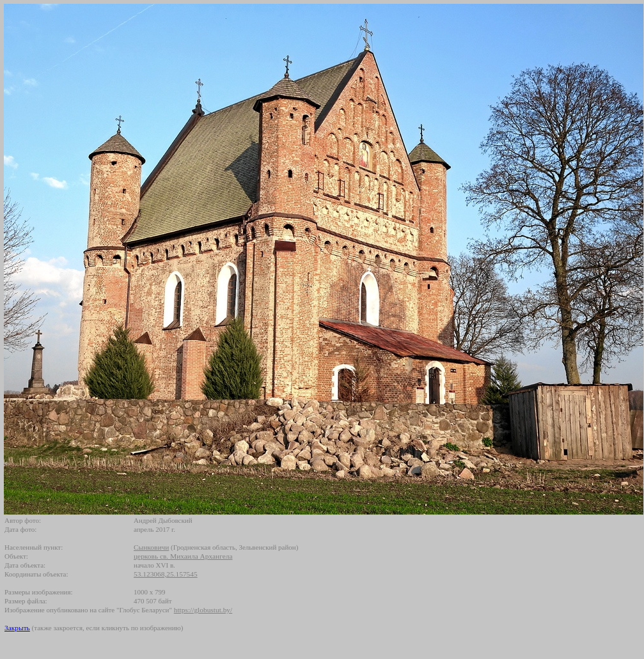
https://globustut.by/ (203, 610)
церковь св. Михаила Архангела (183, 556)
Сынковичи (151, 547)
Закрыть (17, 628)
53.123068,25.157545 (166, 574)
